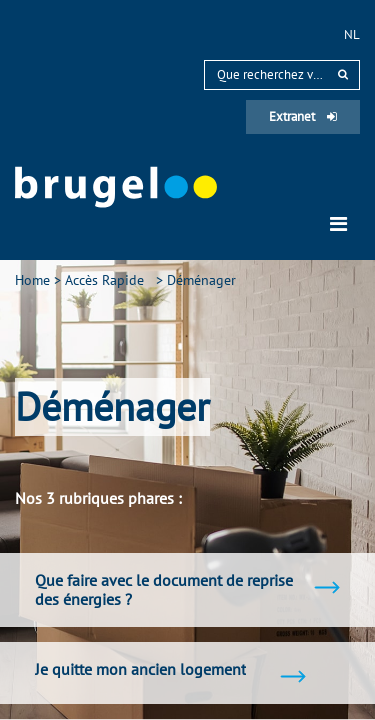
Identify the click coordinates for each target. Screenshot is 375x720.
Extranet (303, 116)
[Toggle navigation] (338, 224)
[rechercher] (343, 74)
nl (352, 34)
